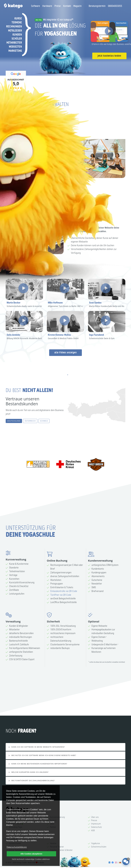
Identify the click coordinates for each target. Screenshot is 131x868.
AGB (93, 830)
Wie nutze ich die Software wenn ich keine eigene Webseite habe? (43, 755)
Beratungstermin (97, 6)
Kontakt (67, 6)
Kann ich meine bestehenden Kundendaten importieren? (39, 764)
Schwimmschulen (99, 847)
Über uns (95, 817)
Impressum (96, 824)
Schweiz (44, 421)
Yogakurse (95, 843)
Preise (58, 6)
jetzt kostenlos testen (109, 56)
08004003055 (115, 6)
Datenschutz (96, 827)
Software (35, 6)
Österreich (30, 421)
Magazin (77, 6)
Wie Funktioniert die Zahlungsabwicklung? (33, 781)
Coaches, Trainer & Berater (61, 850)
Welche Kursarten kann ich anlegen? (30, 772)
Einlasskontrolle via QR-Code (64, 591)
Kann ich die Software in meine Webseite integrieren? (38, 747)
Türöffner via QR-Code (61, 595)
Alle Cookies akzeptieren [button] (31, 854)
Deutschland (14, 421)
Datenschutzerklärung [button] (17, 847)
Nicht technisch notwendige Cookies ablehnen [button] (31, 859)
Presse (94, 820)
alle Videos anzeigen (65, 353)
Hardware (47, 6)
